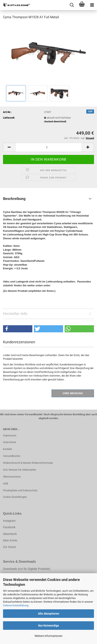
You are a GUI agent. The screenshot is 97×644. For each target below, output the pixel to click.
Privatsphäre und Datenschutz (20, 490)
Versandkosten (12, 456)
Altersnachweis (12, 477)
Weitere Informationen (48, 636)
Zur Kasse (9, 547)
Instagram (9, 521)
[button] (9, 147)
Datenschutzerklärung (16, 605)
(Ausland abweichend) (55, 122)
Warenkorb (10, 534)
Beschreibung (14, 199)
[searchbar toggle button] (72, 5)
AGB (6, 484)
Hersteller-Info (15, 314)
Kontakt (7, 449)
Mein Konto (10, 540)
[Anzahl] (48, 147)
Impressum (10, 435)
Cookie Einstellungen (15, 497)
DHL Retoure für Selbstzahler (20, 470)
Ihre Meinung (73, 393)
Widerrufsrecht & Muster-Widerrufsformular (28, 463)
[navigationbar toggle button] (92, 5)
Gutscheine (10, 442)
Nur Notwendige (49, 626)
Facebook (9, 527)
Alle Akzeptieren (49, 614)
